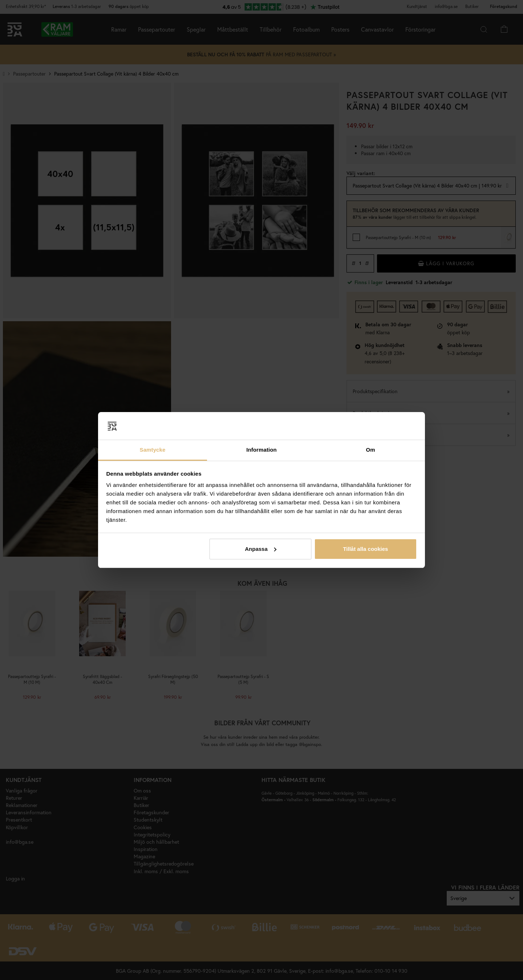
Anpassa (261, 549)
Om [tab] (370, 450)
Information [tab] (261, 450)
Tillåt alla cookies (365, 549)
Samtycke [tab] (153, 450)
